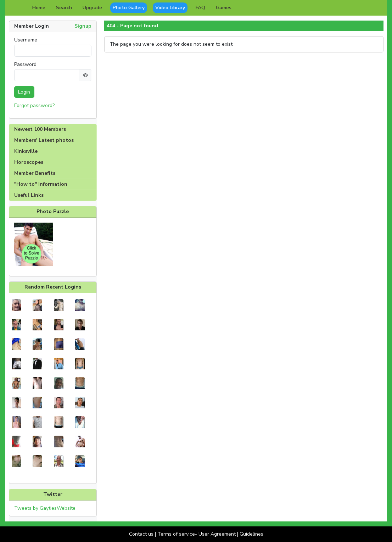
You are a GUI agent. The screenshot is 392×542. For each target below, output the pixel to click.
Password (25, 65)
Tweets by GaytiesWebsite (45, 508)
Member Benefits (35, 173)
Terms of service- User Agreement (197, 534)
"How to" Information (41, 184)
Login (24, 92)
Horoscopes (29, 162)
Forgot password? (34, 105)
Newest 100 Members (40, 129)
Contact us (141, 534)
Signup (83, 26)
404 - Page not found (132, 26)
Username (26, 40)
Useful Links (29, 195)
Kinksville (26, 151)
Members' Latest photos (44, 140)
